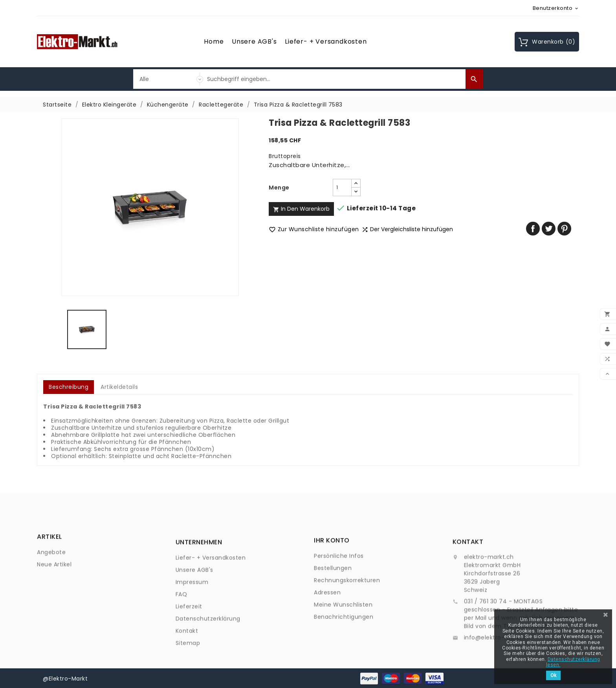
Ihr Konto (332, 573)
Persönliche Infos (339, 589)
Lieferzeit (189, 649)
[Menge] (342, 188)
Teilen (533, 229)
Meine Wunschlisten (343, 638)
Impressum (192, 625)
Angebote (51, 567)
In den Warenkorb (301, 209)
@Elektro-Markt (65, 678)
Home (214, 41)
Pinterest (564, 229)
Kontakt (187, 673)
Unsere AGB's (254, 41)
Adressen (327, 625)
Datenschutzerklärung (208, 661)
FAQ (181, 637)
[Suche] (334, 79)
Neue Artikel (54, 579)
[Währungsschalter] (556, 8)
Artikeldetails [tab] (119, 387)
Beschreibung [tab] (69, 387)
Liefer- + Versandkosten (326, 41)
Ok (553, 675)
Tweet (549, 229)
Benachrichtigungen (344, 650)
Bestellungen (333, 601)
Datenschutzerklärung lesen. (573, 662)
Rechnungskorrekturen (347, 613)
